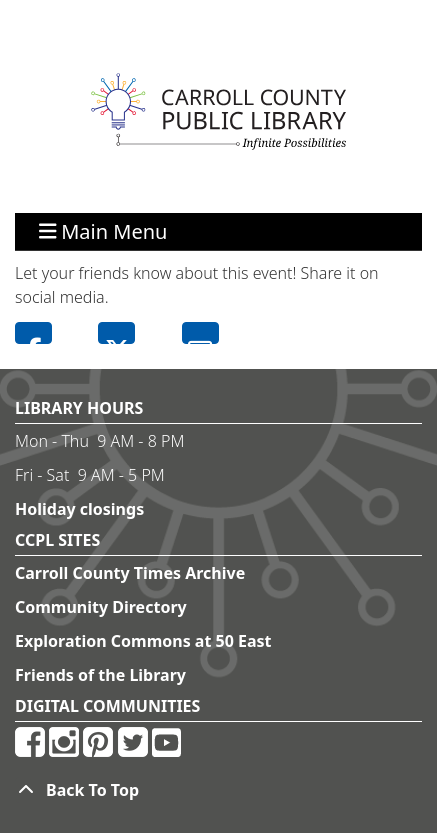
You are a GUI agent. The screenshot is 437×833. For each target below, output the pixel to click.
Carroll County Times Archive (130, 573)
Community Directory (101, 607)
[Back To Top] (218, 790)
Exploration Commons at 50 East (143, 641)
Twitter (116, 333)
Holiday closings (79, 509)
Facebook (33, 333)
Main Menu (103, 231)
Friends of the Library (100, 675)
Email (200, 333)
